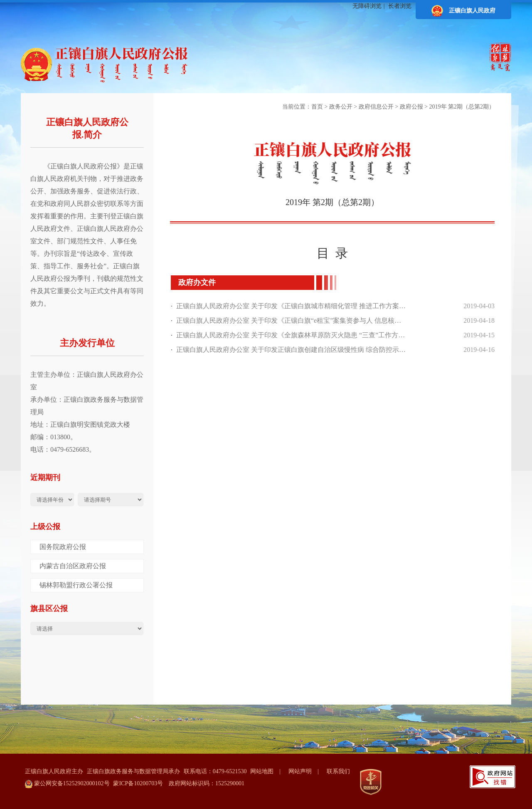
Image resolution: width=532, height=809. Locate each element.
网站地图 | (268, 771)
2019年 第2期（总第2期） (462, 107)
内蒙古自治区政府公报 (73, 566)
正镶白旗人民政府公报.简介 (87, 128)
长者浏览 (400, 6)
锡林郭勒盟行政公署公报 (76, 585)
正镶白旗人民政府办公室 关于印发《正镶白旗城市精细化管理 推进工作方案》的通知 (292, 306)
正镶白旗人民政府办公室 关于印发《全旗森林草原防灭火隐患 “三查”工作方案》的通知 (292, 335)
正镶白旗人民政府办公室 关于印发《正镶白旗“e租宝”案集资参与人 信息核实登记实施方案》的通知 (292, 320)
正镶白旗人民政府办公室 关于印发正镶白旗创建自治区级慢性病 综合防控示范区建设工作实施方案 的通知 (292, 350)
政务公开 (341, 107)
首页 (317, 107)
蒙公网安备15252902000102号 (67, 784)
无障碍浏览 (367, 6)
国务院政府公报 (63, 547)
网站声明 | (307, 771)
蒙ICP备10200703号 (138, 783)
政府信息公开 (376, 107)
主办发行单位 (87, 343)
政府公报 (411, 107)
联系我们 (338, 771)
